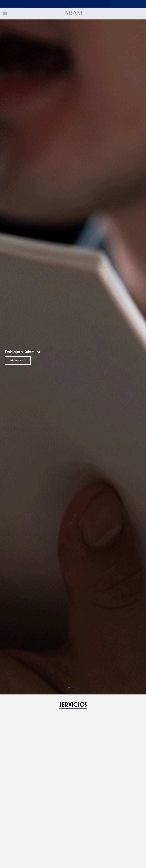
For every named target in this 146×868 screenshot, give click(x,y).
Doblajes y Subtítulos (70, 689)
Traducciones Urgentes (78, 689)
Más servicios (18, 361)
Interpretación (74, 689)
